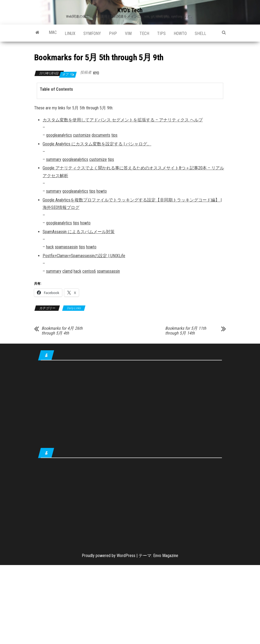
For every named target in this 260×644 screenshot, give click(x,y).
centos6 (89, 271)
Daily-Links (74, 308)
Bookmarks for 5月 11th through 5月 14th (186, 331)
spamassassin (66, 247)
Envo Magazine (166, 556)
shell (200, 33)
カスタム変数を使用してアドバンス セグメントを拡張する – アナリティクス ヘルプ (123, 120)
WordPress (126, 556)
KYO (96, 73)
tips (161, 33)
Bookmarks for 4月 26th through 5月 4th (62, 331)
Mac (53, 32)
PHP (113, 33)
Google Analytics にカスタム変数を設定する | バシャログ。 (97, 144)
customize (82, 135)
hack (50, 247)
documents (101, 135)
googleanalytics (59, 135)
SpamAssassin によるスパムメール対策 (79, 232)
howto (180, 33)
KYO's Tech (130, 10)
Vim (128, 33)
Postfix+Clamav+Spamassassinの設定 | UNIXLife (84, 256)
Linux (70, 33)
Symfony (92, 33)
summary (54, 159)
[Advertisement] (130, 405)
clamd (67, 271)
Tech (144, 33)
